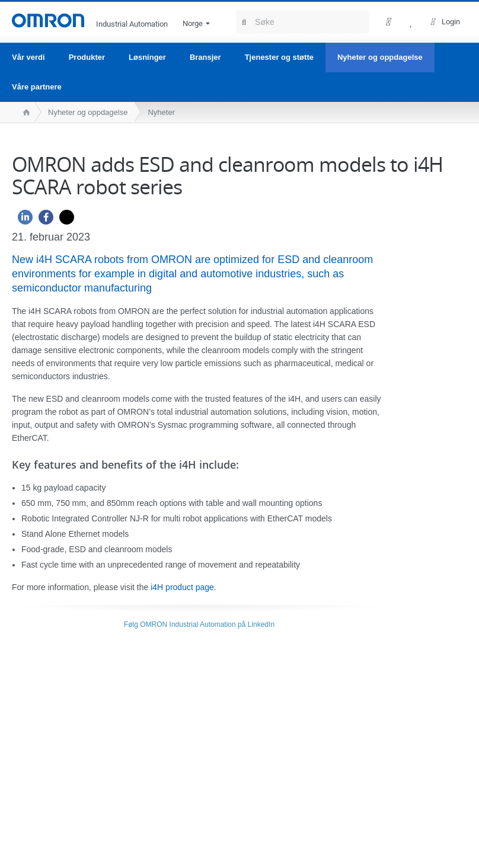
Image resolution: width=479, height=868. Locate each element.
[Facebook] (43, 220)
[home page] (23, 112)
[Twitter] (64, 220)
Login (451, 22)
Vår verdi (28, 57)
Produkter (87, 57)
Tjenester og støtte (279, 57)
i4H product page (182, 587)
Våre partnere (37, 87)
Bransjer (205, 57)
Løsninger (147, 57)
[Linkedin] (22, 220)
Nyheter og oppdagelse (380, 57)
